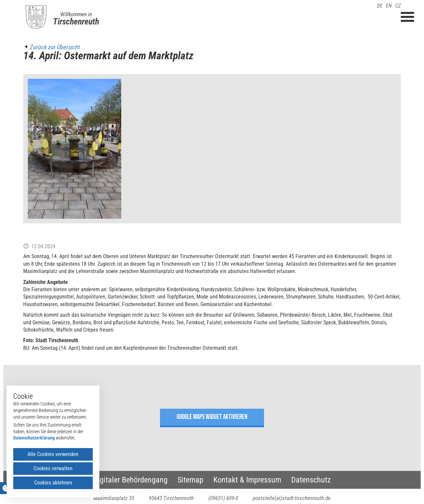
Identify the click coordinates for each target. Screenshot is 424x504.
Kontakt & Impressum (247, 480)
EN (389, 6)
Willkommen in (76, 14)
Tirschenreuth (76, 22)
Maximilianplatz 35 (114, 498)
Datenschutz (311, 480)
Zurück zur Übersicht (55, 47)
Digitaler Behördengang (130, 480)
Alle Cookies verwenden (53, 454)
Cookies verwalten (53, 468)
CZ (398, 6)
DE (380, 6)
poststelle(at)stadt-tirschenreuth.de (292, 498)
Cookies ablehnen (53, 483)
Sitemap (190, 480)
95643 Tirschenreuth (171, 498)
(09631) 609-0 (223, 498)
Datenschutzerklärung (34, 438)
